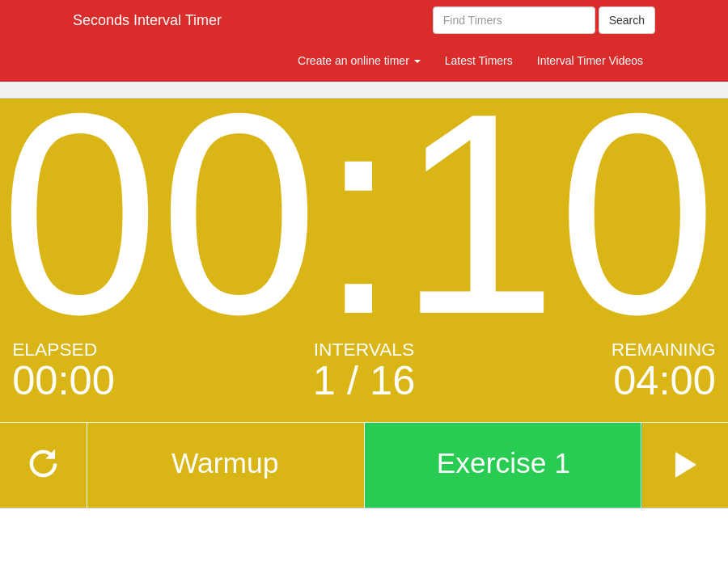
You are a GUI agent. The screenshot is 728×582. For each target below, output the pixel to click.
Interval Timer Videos (590, 61)
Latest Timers (479, 61)
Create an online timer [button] (359, 61)
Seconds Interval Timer (147, 20)
